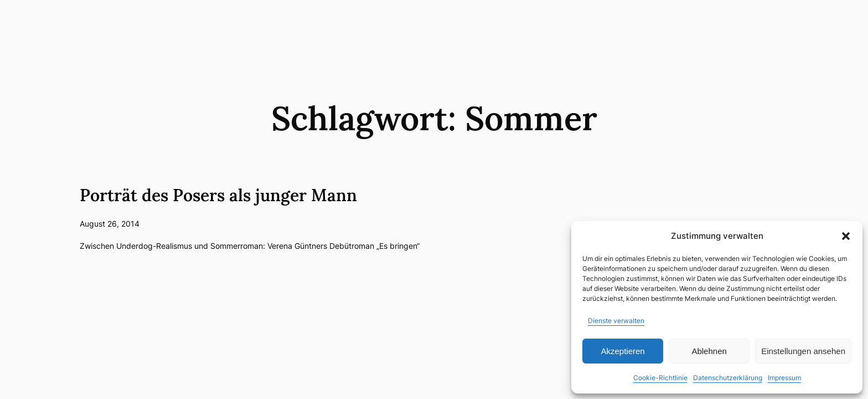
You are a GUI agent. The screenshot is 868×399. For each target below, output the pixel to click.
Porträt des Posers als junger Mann (218, 195)
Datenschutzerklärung (728, 378)
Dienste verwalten (616, 321)
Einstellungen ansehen (803, 351)
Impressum (784, 378)
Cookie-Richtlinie (660, 378)
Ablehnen (709, 351)
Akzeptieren (622, 351)
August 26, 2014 (110, 224)
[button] (846, 236)
